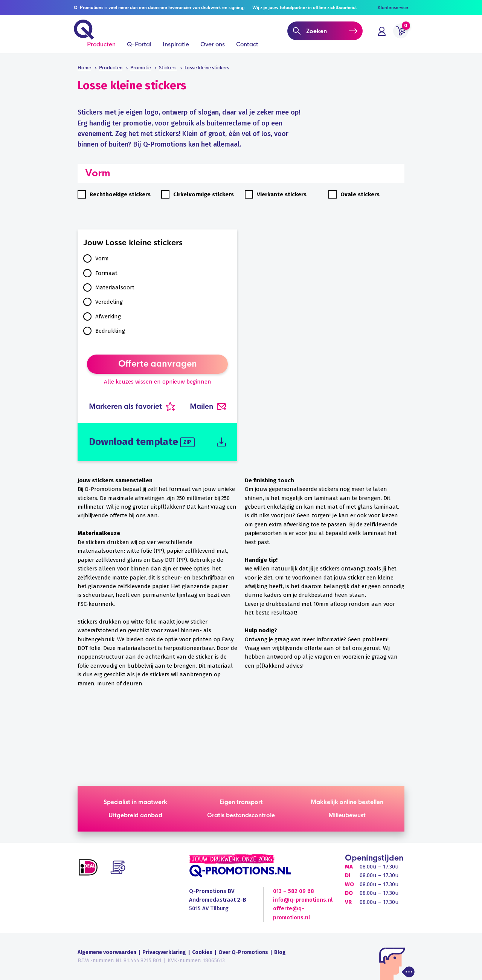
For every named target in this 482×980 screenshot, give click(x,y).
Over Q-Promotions (243, 952)
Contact (247, 53)
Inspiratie (176, 53)
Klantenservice (393, 8)
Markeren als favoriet (132, 407)
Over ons (213, 53)
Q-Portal (139, 53)
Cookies (202, 952)
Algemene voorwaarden (107, 952)
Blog (280, 952)
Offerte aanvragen (158, 364)
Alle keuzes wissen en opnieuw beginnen (158, 382)
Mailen (208, 407)
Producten (101, 53)
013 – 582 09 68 (294, 891)
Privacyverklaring (164, 952)
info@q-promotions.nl (303, 900)
